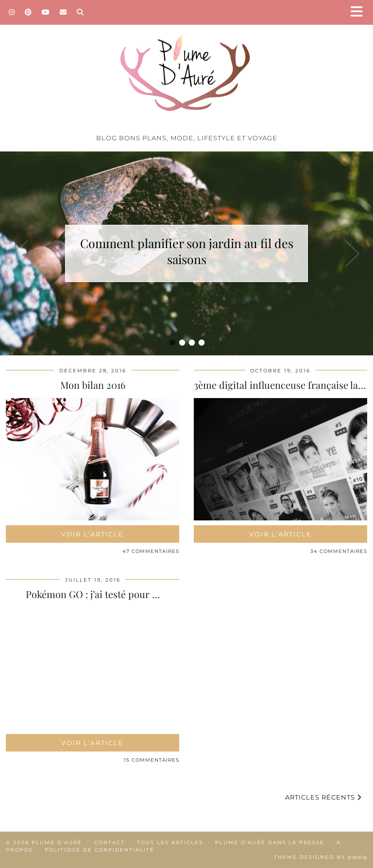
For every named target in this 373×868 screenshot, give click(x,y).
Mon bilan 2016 (93, 385)
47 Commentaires (151, 551)
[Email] (63, 12)
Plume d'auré (57, 843)
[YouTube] (46, 12)
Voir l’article (93, 534)
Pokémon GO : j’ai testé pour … (93, 594)
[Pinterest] (28, 12)
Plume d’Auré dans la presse (270, 843)
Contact (110, 843)
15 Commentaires (152, 760)
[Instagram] (12, 12)
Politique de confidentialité (100, 850)
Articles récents (323, 797)
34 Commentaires (339, 551)
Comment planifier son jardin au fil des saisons (187, 251)
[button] (360, 12)
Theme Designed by (321, 857)
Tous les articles (170, 843)
